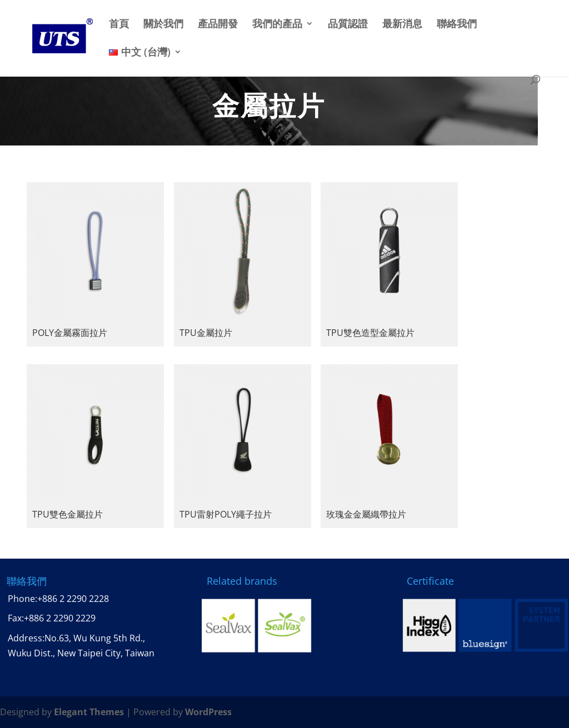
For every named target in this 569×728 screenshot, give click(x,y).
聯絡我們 (457, 24)
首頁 (119, 24)
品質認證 (348, 24)
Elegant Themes (89, 712)
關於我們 (163, 24)
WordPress (208, 712)
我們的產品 (277, 24)
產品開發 (218, 24)
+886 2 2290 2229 (60, 618)
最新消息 (402, 24)
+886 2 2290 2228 (73, 599)
